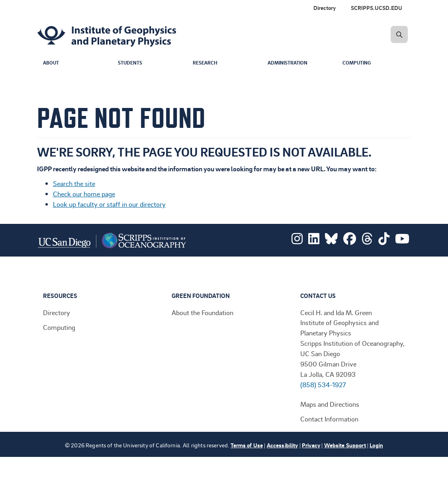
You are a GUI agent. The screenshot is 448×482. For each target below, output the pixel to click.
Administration (290, 63)
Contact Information (329, 419)
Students (131, 63)
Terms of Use (247, 445)
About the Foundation (202, 312)
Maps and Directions (330, 404)
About (52, 63)
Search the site (74, 183)
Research (206, 63)
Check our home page (84, 194)
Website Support (345, 445)
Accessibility (283, 445)
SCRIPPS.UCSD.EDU (377, 8)
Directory (325, 8)
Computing (358, 63)
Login (376, 445)
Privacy (311, 445)
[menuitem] (378, 8)
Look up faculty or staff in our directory (109, 204)
